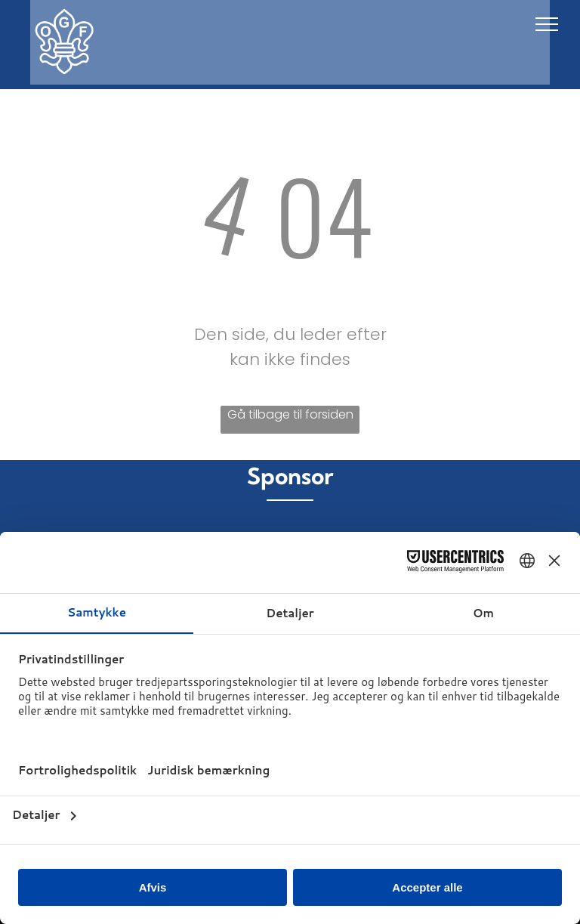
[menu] (547, 24)
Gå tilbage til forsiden (290, 414)
